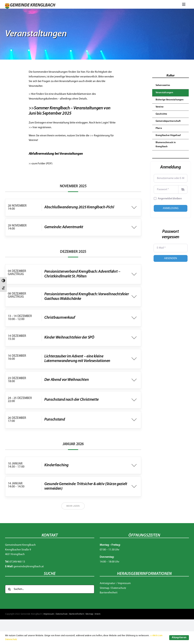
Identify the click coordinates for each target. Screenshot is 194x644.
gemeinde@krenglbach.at (29, 567)
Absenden (171, 258)
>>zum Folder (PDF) (41, 164)
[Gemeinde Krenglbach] (30, 5)
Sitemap (105, 588)
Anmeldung (171, 208)
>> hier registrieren (40, 128)
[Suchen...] (50, 589)
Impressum (124, 583)
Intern (98, 614)
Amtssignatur (108, 583)
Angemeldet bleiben (170, 199)
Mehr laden (73, 506)
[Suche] (9, 589)
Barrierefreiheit (109, 593)
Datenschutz (119, 588)
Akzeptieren (179, 638)
